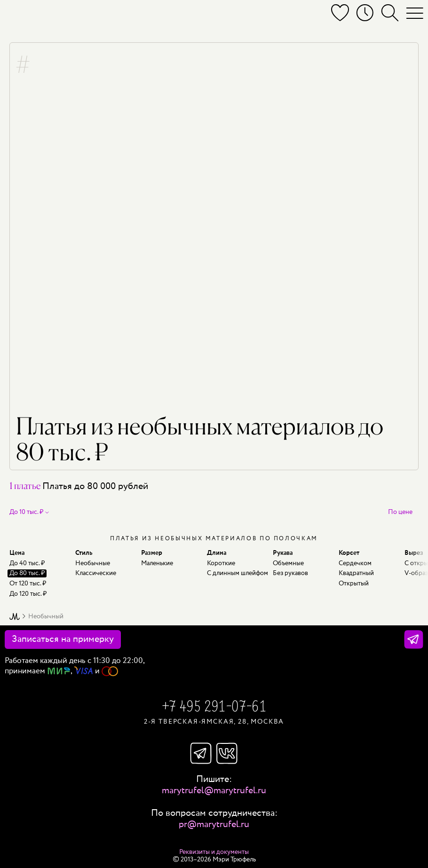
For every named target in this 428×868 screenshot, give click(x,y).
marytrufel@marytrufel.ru (214, 791)
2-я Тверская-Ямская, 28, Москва (214, 722)
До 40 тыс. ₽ (27, 563)
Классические (96, 573)
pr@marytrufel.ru (214, 825)
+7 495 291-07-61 (214, 708)
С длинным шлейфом (238, 573)
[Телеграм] (414, 639)
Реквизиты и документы (214, 852)
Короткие (221, 563)
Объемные (288, 563)
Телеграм (201, 753)
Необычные (93, 563)
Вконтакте (227, 753)
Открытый (354, 584)
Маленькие (157, 563)
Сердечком (355, 563)
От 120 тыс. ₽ (28, 584)
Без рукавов (290, 573)
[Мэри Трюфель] (20, 15)
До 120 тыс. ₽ (28, 594)
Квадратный (356, 573)
